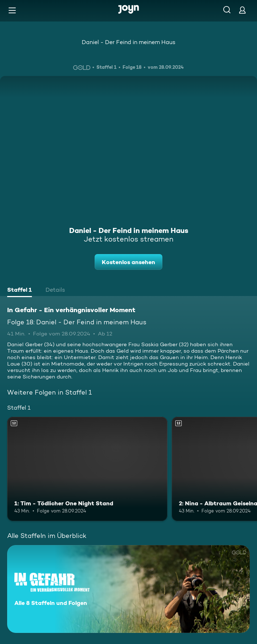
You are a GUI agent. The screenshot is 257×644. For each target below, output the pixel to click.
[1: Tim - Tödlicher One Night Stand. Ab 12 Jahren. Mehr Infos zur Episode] (87, 469)
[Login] (242, 10)
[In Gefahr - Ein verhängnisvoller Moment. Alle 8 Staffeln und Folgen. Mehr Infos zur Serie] (128, 589)
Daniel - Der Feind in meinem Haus (128, 42)
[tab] (20, 291)
